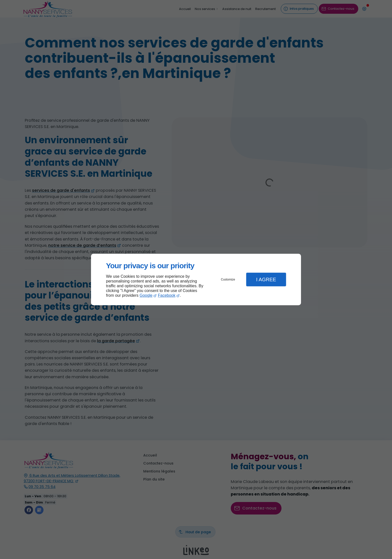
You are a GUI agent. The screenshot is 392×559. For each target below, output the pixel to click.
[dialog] (196, 280)
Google (146, 295)
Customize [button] (228, 279)
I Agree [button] (266, 279)
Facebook (167, 295)
